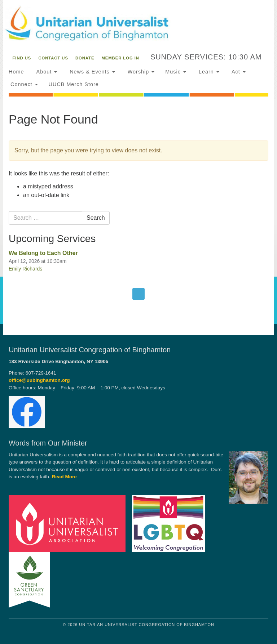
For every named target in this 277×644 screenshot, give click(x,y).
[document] (138, 211)
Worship (140, 72)
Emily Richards (25, 269)
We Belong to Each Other (43, 253)
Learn (208, 72)
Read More (64, 477)
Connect (23, 84)
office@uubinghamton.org (39, 380)
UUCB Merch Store (74, 84)
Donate (85, 58)
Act (238, 72)
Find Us (22, 58)
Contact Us (53, 58)
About (46, 72)
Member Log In (120, 58)
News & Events (91, 72)
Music (176, 72)
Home (16, 72)
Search (96, 218)
